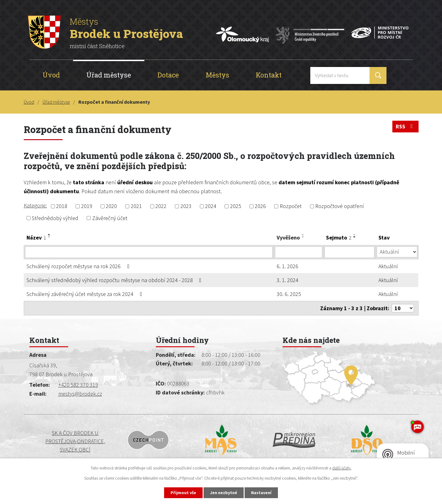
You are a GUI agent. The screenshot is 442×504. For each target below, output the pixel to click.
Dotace (168, 75)
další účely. (342, 468)
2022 (161, 206)
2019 (87, 206)
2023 (186, 206)
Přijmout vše (183, 493)
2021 (136, 206)
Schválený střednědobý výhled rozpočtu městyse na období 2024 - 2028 (115, 280)
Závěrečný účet (110, 218)
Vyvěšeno (288, 237)
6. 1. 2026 (287, 266)
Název (36, 237)
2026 (260, 206)
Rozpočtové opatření (340, 206)
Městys (217, 75)
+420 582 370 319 (78, 385)
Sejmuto (339, 237)
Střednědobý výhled (55, 218)
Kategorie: (35, 205)
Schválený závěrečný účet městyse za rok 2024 (85, 294)
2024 (211, 206)
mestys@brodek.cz (80, 394)
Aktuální (388, 266)
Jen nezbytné (224, 493)
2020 (111, 206)
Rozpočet (291, 206)
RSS (405, 126)
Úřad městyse (109, 75)
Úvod (51, 75)
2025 (236, 206)
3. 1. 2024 (287, 280)
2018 (62, 206)
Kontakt (269, 75)
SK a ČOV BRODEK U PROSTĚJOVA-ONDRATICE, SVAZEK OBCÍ (75, 441)
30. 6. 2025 (289, 294)
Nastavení (261, 493)
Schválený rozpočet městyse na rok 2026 (79, 266)
